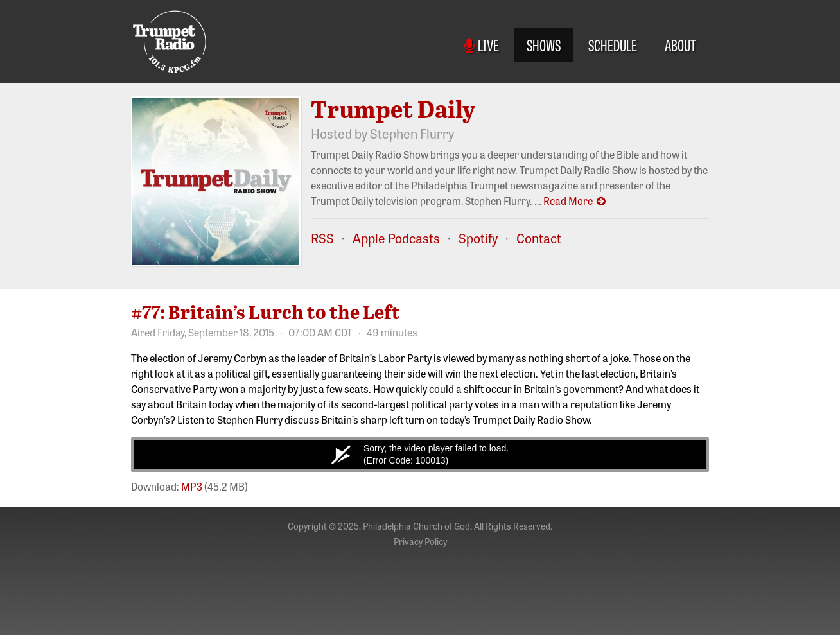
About (680, 45)
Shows (544, 45)
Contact (539, 238)
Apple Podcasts (396, 238)
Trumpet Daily (393, 109)
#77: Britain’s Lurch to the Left (266, 311)
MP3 (192, 486)
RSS (322, 238)
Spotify (478, 238)
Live (482, 45)
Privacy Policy (420, 541)
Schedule (613, 45)
